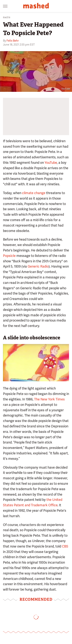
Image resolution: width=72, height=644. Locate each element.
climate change (34, 193)
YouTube (66, 89)
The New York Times (49, 399)
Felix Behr (13, 41)
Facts (7, 18)
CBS (65, 546)
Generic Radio (38, 266)
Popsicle (9, 256)
